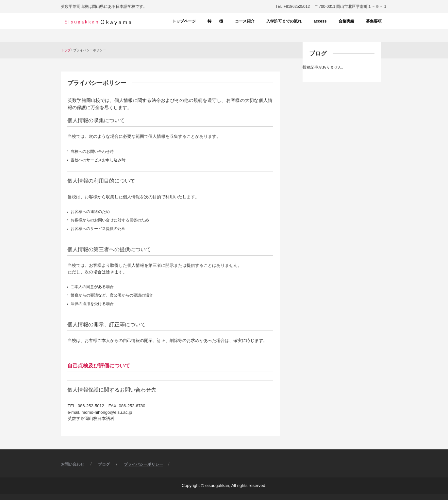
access (320, 21)
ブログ (318, 54)
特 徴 (215, 21)
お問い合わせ (73, 464)
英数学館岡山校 (97, 22)
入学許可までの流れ (284, 21)
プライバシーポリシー (143, 464)
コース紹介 (245, 21)
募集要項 (374, 21)
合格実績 (346, 21)
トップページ (184, 21)
